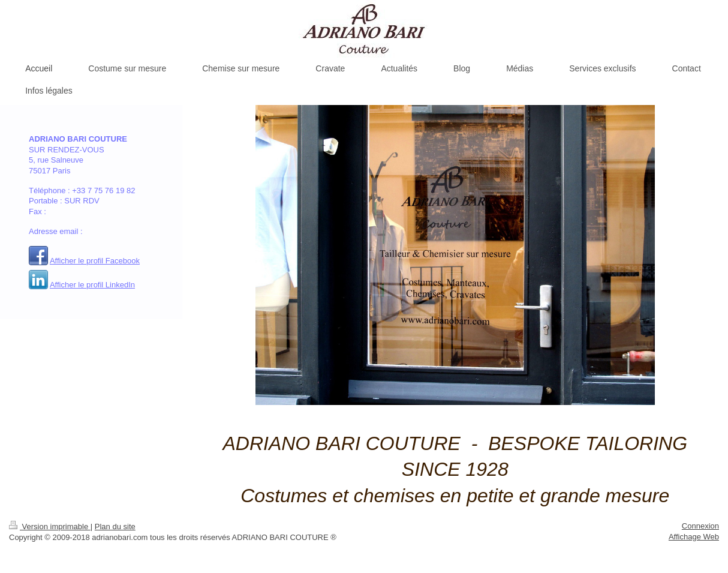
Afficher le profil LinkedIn (92, 285)
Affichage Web (694, 537)
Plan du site (115, 526)
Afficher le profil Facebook (95, 261)
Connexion (700, 526)
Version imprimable (50, 526)
